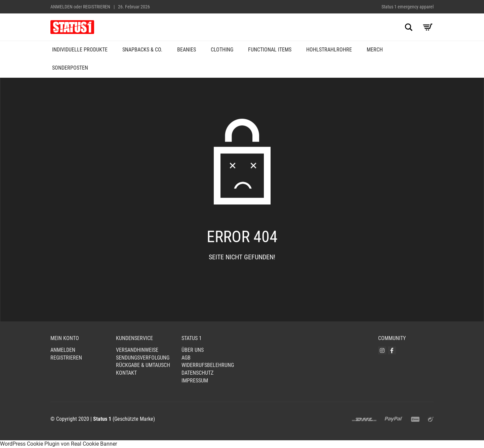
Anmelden (62, 7)
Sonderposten (70, 68)
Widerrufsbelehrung (208, 365)
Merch (375, 50)
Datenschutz (197, 373)
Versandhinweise (137, 350)
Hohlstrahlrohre (329, 50)
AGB (186, 358)
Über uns (193, 350)
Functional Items (270, 50)
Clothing (222, 50)
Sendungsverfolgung (143, 358)
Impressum (195, 381)
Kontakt (126, 373)
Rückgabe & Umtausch (143, 365)
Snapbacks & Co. (142, 50)
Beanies (187, 50)
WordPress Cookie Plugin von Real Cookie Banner (58, 444)
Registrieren (97, 7)
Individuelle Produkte (80, 50)
